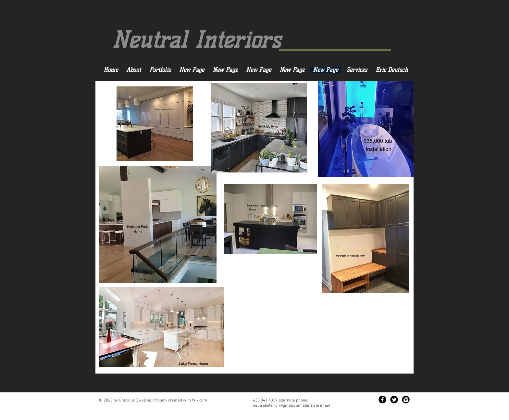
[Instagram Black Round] (406, 400)
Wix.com (199, 401)
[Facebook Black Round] (382, 400)
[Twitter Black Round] (394, 400)
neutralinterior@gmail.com (277, 406)
